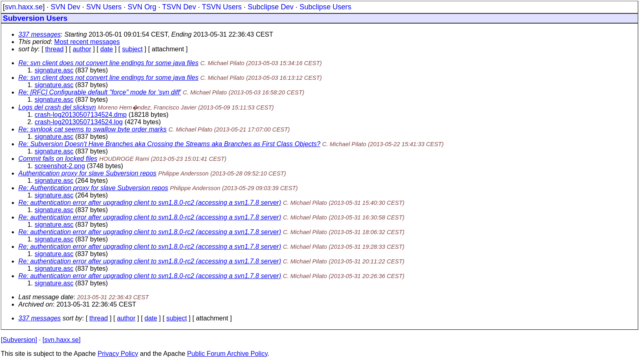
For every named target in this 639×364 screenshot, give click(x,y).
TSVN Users (222, 7)
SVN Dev (65, 7)
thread (54, 49)
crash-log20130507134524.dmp (81, 115)
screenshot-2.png (60, 166)
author (82, 49)
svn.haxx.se (24, 7)
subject (132, 49)
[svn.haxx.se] (61, 340)
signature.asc (54, 70)
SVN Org (142, 7)
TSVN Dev (179, 7)
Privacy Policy (118, 354)
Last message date (46, 297)
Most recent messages (87, 42)
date (107, 49)
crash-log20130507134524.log (79, 122)
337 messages (40, 34)
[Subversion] (19, 340)
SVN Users (104, 7)
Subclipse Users (325, 7)
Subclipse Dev (271, 7)
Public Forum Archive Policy (227, 354)
